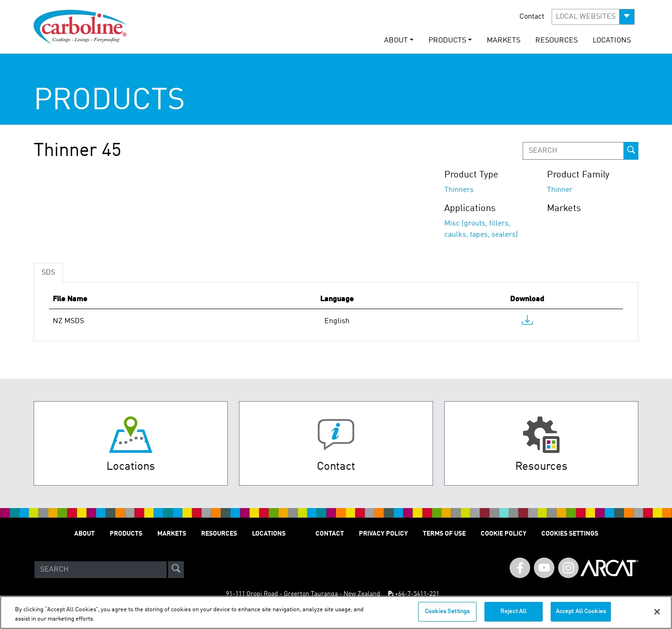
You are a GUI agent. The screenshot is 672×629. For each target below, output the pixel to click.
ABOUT (84, 534)
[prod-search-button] (631, 151)
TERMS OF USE (444, 534)
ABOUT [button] (396, 41)
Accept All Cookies (581, 611)
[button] (593, 17)
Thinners (459, 190)
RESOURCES (556, 41)
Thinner (560, 190)
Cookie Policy (504, 534)
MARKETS (504, 41)
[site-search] (176, 570)
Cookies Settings (447, 611)
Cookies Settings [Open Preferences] (570, 534)
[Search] (101, 570)
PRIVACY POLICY (383, 534)
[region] (336, 612)
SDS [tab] (48, 273)
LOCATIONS (612, 41)
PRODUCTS (126, 534)
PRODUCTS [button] (447, 41)
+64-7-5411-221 (417, 594)
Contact (532, 17)
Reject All (513, 611)
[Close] (657, 612)
